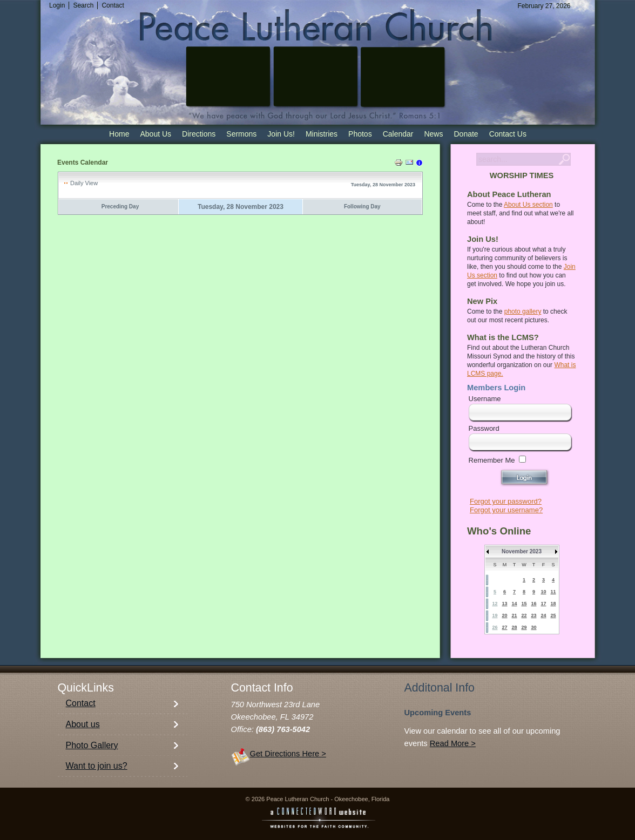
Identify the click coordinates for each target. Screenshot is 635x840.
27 (504, 627)
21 (514, 615)
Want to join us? (97, 766)
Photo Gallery (92, 745)
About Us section (528, 205)
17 (543, 604)
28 (514, 627)
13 (504, 604)
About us (83, 724)
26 (495, 627)
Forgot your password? (506, 501)
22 (524, 615)
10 (543, 592)
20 (504, 615)
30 (533, 627)
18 (553, 604)
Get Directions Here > (288, 754)
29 (524, 627)
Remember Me (492, 460)
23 (533, 615)
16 (533, 604)
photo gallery (523, 311)
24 (543, 615)
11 (553, 592)
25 (553, 615)
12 (495, 604)
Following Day (362, 206)
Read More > (453, 743)
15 (524, 604)
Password (484, 428)
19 (495, 615)
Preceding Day (120, 206)
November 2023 (522, 551)
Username (485, 399)
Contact (81, 703)
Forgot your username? (506, 510)
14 (514, 604)
